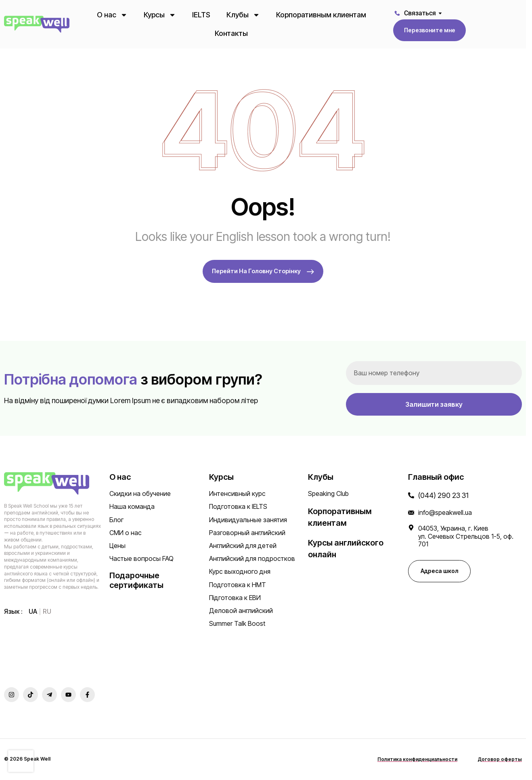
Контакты (231, 33)
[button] (429, 30)
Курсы (160, 15)
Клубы (243, 15)
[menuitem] (33, 612)
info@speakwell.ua (445, 513)
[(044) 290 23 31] (411, 496)
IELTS (201, 15)
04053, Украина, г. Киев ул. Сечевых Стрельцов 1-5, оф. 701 (466, 537)
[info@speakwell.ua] (411, 513)
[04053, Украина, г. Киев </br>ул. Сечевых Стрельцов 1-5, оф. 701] (411, 528)
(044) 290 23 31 (443, 496)
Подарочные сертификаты (136, 581)
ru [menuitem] (47, 612)
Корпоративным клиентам (321, 15)
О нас (112, 15)
